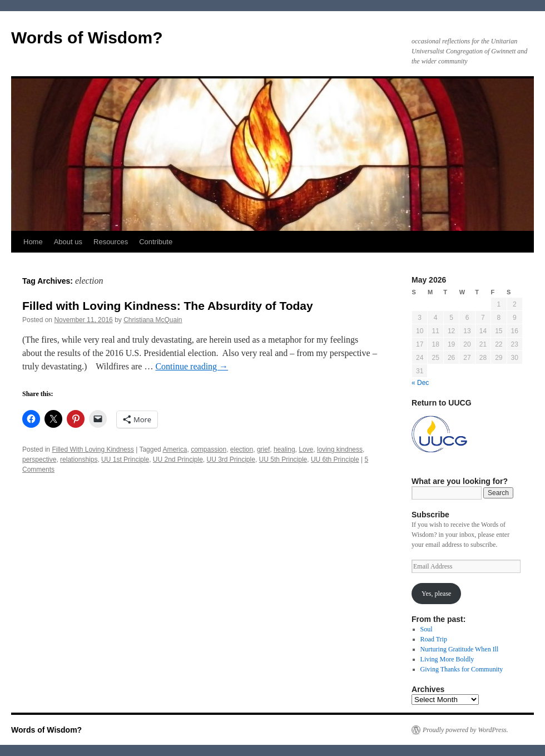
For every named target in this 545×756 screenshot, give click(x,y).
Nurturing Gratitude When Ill (460, 649)
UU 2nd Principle (178, 459)
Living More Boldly (447, 659)
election (242, 449)
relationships (79, 459)
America (175, 449)
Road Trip (434, 639)
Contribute (156, 242)
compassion (209, 449)
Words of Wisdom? (87, 38)
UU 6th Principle (335, 459)
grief (263, 449)
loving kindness (340, 449)
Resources (111, 242)
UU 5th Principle (283, 459)
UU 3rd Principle (231, 459)
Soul (427, 629)
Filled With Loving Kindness (93, 449)
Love (306, 449)
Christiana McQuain (153, 320)
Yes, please (436, 594)
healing (284, 449)
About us (68, 242)
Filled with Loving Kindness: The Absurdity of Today (168, 306)
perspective (39, 459)
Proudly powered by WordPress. (465, 730)
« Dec (420, 383)
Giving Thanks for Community (462, 669)
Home (33, 242)
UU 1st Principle (125, 459)
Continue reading (192, 366)
